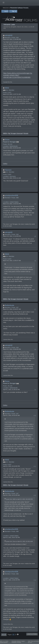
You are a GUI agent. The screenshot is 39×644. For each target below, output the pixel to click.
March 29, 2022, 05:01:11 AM (12, 178)
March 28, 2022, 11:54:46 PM (12, 39)
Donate (26, 133)
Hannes (8, 170)
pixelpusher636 (12, 195)
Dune (7, 140)
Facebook (14, 642)
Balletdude (10, 305)
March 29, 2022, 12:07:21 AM (12, 94)
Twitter (23, 641)
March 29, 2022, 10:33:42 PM (12, 204)
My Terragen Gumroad (15, 133)
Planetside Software (16, 641)
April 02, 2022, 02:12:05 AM (11, 495)
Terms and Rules (35, 641)
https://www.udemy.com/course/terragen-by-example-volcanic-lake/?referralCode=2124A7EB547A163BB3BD (18, 75)
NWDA (5, 133)
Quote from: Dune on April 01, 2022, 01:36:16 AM (19, 541)
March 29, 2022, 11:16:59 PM (12, 236)
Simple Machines (4, 642)
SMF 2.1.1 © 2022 (4, 641)
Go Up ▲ (30, 642)
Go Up (4, 635)
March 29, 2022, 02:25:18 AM (12, 148)
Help (29, 641)
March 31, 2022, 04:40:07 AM (12, 309)
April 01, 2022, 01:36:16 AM (11, 390)
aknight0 (9, 35)
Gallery (5, 164)
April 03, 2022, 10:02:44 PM (11, 580)
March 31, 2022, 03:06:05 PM (12, 349)
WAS (7, 88)
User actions (32, 634)
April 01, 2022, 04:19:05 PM (11, 466)
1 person (5, 339)
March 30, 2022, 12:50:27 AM (12, 261)
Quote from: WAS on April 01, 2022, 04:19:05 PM (19, 499)
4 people (5, 82)
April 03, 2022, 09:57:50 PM (11, 537)
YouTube (19, 642)
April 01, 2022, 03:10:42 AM (11, 415)
